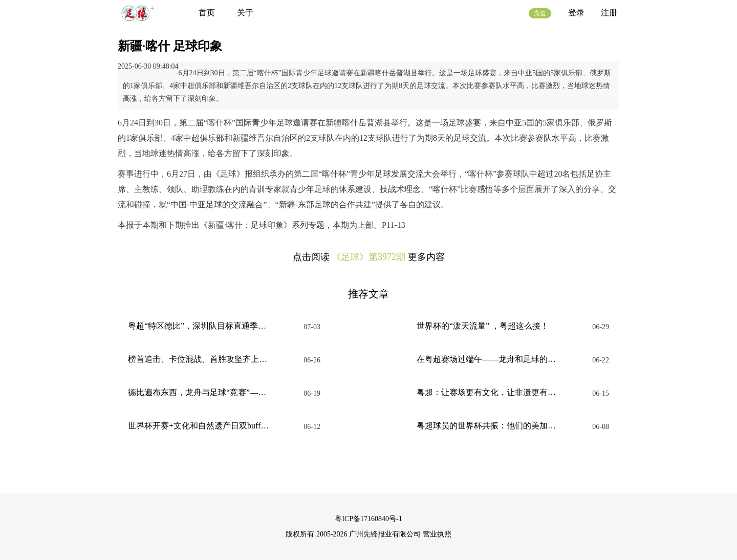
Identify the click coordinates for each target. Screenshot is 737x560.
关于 (245, 13)
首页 (207, 13)
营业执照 (437, 534)
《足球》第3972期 (368, 257)
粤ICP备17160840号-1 (368, 519)
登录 (576, 13)
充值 (540, 13)
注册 (609, 13)
